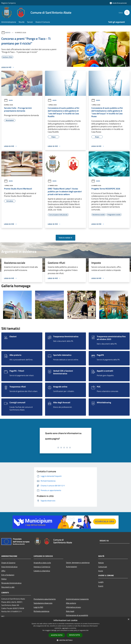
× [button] (128, 619)
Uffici (3, 571)
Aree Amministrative (9, 567)
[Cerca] (127, 13)
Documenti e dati (8, 587)
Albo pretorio (71, 603)
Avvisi (8, 32)
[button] (66, 640)
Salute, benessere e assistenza (78, 563)
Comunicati (103, 567)
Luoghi (101, 582)
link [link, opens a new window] (87, 630)
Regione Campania (8, 3)
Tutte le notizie (65, 238)
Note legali (70, 611)
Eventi (101, 586)
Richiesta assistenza (41, 611)
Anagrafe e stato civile (42, 563)
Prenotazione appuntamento (45, 599)
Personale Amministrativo (11, 583)
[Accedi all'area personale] (118, 3)
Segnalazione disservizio (43, 603)
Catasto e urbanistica (42, 571)
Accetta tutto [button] (57, 635)
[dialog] (65, 630)
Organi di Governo (8, 563)
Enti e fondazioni (8, 575)
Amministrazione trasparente (77, 599)
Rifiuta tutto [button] (75, 635)
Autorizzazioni (72, 567)
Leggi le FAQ (38, 607)
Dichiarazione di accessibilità (77, 615)
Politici (4, 579)
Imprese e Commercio (42, 567)
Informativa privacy (73, 607)
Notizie (101, 563)
